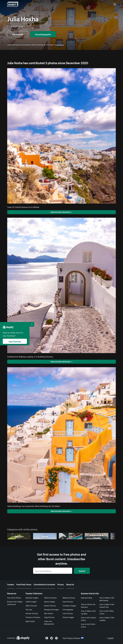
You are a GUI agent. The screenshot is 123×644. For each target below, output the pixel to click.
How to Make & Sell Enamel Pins (107, 606)
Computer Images (69, 606)
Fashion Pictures (50, 598)
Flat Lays (29, 609)
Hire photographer (43, 34)
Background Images (52, 609)
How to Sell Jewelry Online (88, 619)
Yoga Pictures (49, 617)
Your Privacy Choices (73, 638)
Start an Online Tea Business (88, 606)
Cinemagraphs (68, 609)
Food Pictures (68, 601)
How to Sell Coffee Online (107, 612)
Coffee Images (31, 601)
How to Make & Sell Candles (107, 619)
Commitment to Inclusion (44, 584)
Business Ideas (87, 598)
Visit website (18, 34)
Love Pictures (68, 613)
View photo (59, 45)
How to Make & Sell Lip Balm (88, 612)
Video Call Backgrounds (49, 623)
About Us (70, 584)
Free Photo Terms (24, 584)
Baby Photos (30, 621)
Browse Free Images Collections (15, 603)
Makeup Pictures (69, 598)
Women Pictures (32, 613)
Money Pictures (50, 606)
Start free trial (15, 341)
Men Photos (49, 613)
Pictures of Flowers (33, 617)
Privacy (61, 584)
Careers (11, 584)
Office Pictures (31, 606)
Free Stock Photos (14, 598)
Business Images (32, 598)
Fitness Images (68, 617)
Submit (82, 571)
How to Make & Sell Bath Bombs (107, 599)
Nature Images (50, 601)
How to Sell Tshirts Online (88, 625)
